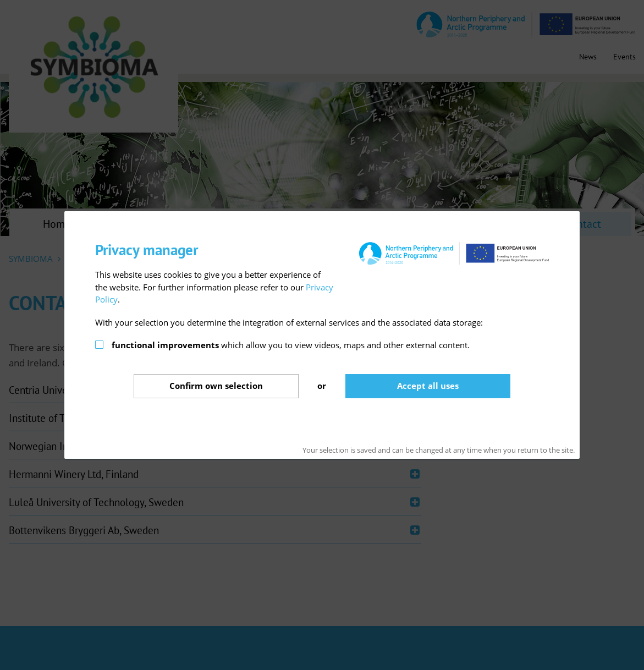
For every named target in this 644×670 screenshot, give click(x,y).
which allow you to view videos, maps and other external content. (291, 345)
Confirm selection (216, 386)
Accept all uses (428, 386)
